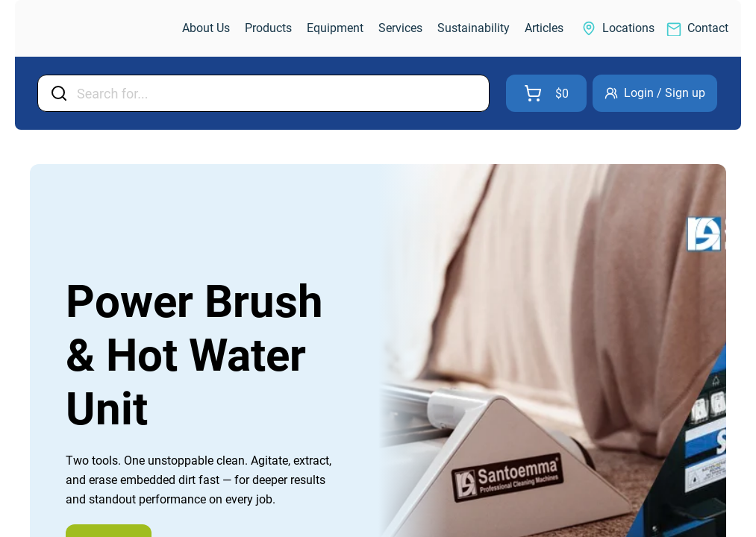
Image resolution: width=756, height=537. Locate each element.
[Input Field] (278, 93)
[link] (100, 29)
